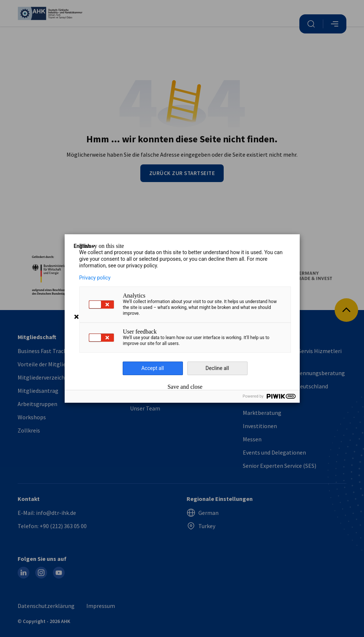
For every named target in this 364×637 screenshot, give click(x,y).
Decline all (217, 368)
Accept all (153, 368)
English (85, 246)
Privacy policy (95, 278)
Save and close (185, 387)
